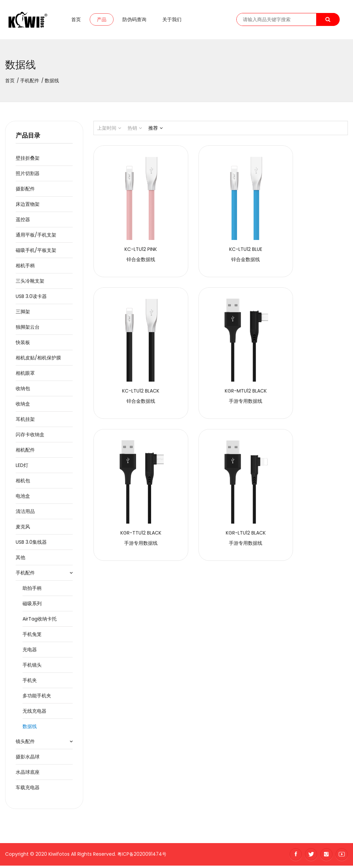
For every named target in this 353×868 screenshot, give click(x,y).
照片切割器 (28, 176)
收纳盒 (23, 406)
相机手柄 (25, 268)
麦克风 (23, 529)
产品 (102, 21)
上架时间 (109, 130)
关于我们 (172, 21)
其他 (20, 560)
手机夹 (30, 683)
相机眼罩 (25, 375)
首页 (76, 21)
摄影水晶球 (28, 759)
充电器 (30, 652)
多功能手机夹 (37, 698)
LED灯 (22, 468)
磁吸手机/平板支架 (36, 253)
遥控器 (23, 222)
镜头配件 (25, 744)
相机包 (23, 483)
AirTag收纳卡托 (40, 621)
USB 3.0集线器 (31, 544)
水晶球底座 (28, 774)
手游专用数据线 (132, 370)
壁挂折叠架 (28, 160)
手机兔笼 (32, 637)
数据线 (30, 729)
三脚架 (23, 314)
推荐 (156, 130)
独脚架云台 (28, 329)
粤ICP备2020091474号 (143, 856)
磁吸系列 (32, 606)
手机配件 (30, 83)
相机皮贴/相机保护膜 (38, 360)
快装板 (23, 345)
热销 (135, 130)
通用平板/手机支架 (36, 237)
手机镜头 (32, 667)
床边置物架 (28, 207)
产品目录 (28, 138)
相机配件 (25, 452)
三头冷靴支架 (30, 283)
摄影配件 (25, 191)
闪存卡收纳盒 (30, 437)
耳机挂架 (25, 422)
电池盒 (23, 498)
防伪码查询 (134, 21)
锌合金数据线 (132, 245)
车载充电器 (28, 790)
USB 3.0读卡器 (31, 299)
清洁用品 (25, 514)
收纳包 (23, 391)
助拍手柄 (32, 590)
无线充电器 (34, 713)
